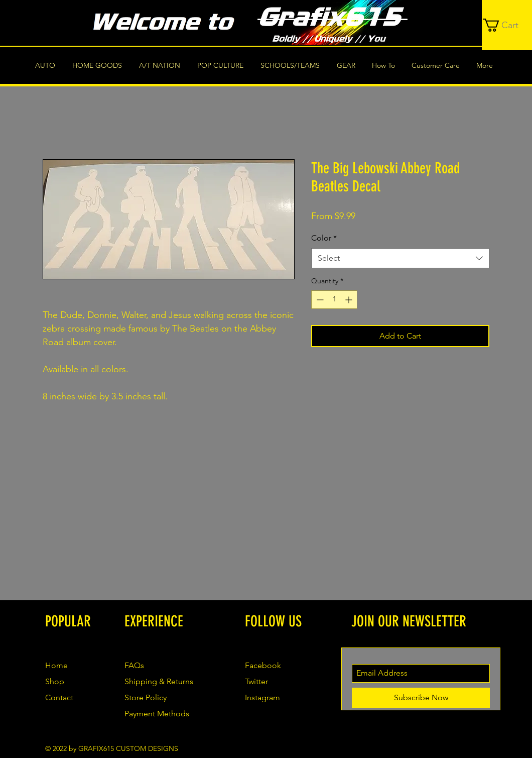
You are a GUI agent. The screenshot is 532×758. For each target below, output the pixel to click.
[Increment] (350, 300)
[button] (507, 25)
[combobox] (400, 258)
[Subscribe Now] (421, 698)
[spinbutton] (334, 300)
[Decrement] (319, 300)
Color (324, 238)
